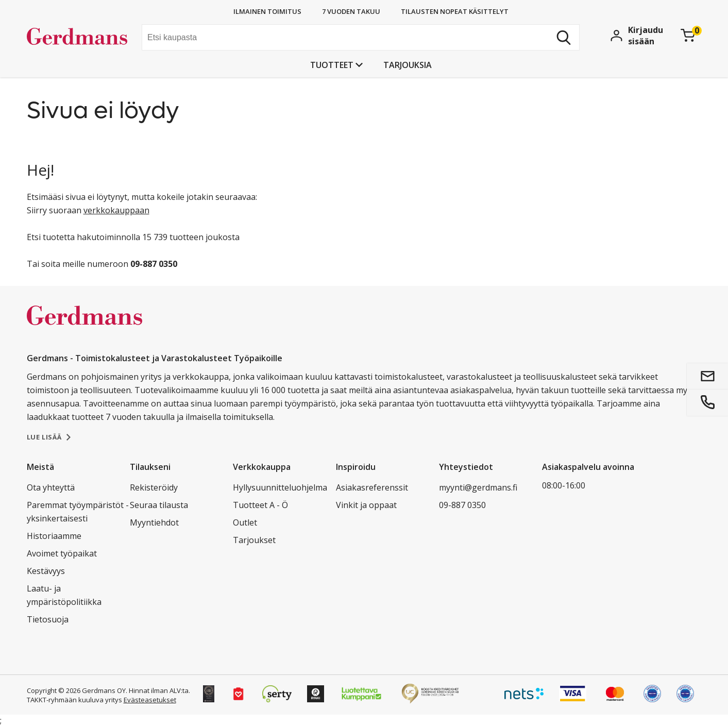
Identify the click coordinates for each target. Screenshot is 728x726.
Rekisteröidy (154, 487)
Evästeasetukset (150, 700)
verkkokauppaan (116, 210)
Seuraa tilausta (159, 505)
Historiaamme (54, 536)
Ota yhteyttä (51, 487)
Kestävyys (46, 571)
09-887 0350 (462, 505)
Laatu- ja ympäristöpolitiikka (64, 595)
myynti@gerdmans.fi (478, 487)
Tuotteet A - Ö (260, 505)
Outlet (245, 522)
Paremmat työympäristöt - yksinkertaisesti (78, 512)
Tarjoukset (254, 540)
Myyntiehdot (154, 522)
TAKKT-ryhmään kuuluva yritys (74, 700)
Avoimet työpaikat (62, 553)
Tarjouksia (408, 65)
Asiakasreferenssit (372, 487)
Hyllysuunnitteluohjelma (280, 487)
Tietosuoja (48, 619)
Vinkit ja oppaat (366, 505)
